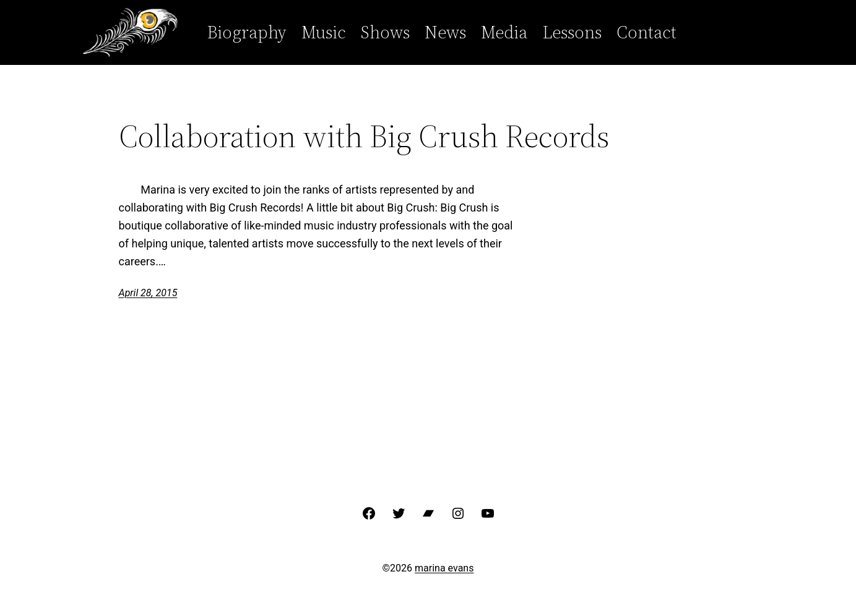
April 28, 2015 (148, 293)
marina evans (444, 568)
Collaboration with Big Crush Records (364, 136)
